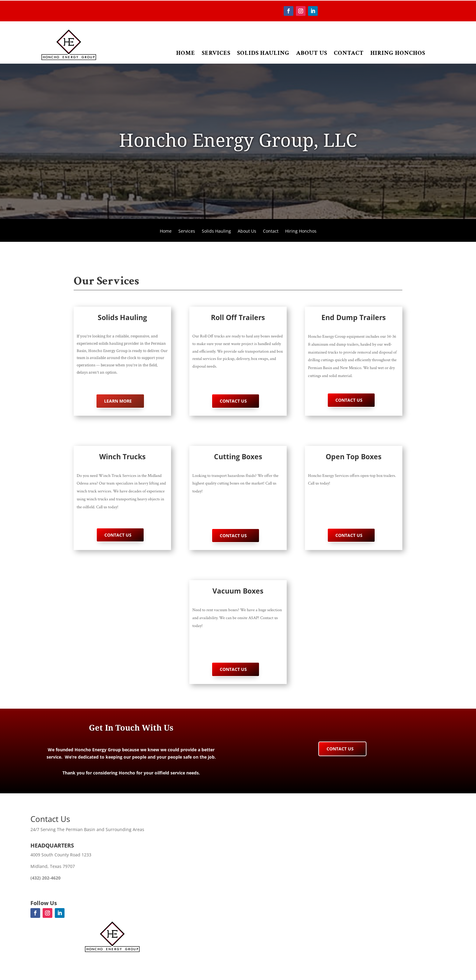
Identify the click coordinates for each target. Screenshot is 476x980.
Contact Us (233, 401)
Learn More (118, 401)
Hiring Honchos (398, 53)
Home (186, 53)
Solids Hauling (263, 53)
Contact (349, 53)
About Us (312, 53)
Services (216, 53)
